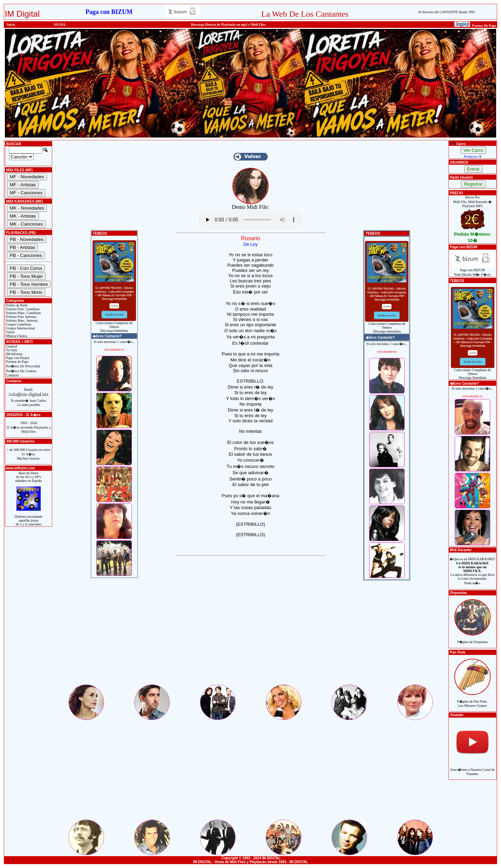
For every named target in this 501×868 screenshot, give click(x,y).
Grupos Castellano (18, 324)
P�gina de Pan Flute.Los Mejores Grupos (472, 700)
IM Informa (14, 354)
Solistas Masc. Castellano (23, 313)
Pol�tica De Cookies (21, 371)
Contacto (12, 375)
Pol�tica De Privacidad (23, 366)
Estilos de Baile (16, 305)
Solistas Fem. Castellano (22, 309)
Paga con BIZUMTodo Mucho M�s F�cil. (473, 271)
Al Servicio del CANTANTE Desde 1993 (447, 12)
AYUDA (60, 25)
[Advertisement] (250, 635)
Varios (10, 332)
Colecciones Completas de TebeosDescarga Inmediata (114, 325)
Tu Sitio (11, 350)
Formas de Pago (17, 362)
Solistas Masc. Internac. (22, 320)
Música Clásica (16, 336)
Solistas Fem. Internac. (21, 317)
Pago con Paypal (17, 358)
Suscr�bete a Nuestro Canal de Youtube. (472, 768)
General (11, 346)
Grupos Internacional (20, 328)
